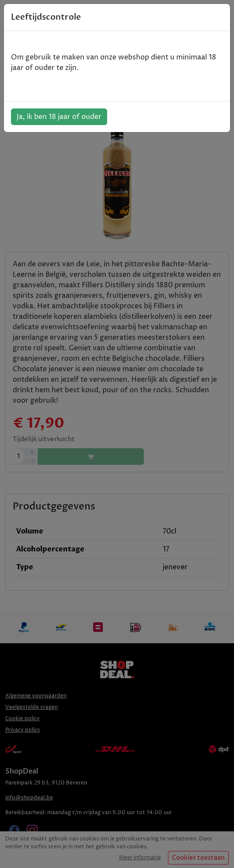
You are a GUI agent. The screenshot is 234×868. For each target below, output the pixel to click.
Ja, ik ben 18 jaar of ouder (59, 117)
